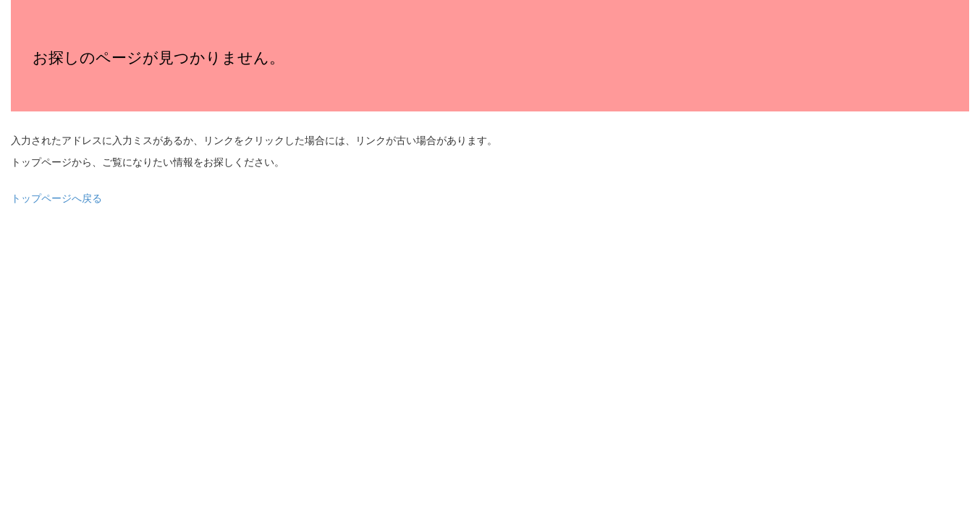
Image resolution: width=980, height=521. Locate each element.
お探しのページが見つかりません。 (159, 58)
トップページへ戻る (56, 198)
